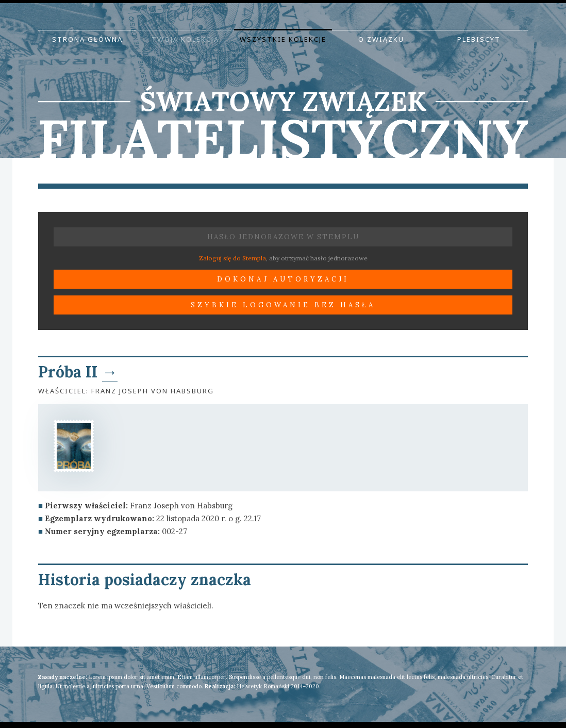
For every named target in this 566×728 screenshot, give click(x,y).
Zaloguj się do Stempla (232, 258)
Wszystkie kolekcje (283, 39)
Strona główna (87, 39)
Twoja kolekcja (185, 39)
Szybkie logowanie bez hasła (283, 305)
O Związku (381, 39)
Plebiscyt (479, 39)
